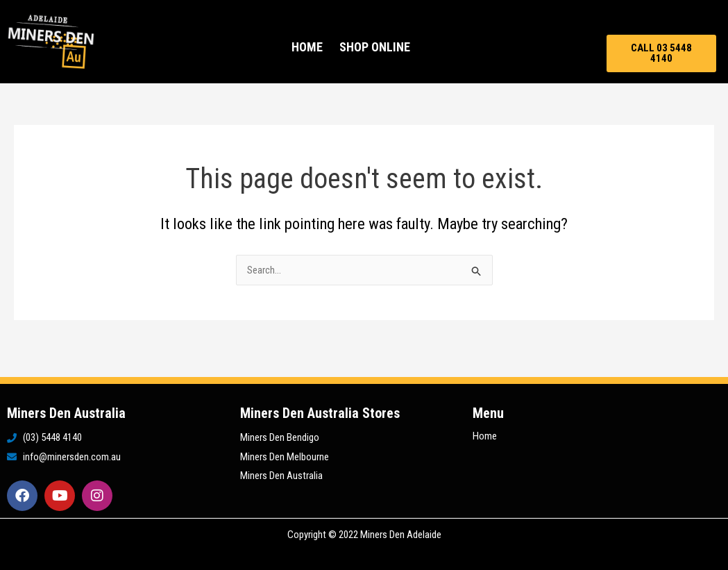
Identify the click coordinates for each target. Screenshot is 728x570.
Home (307, 47)
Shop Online (375, 47)
